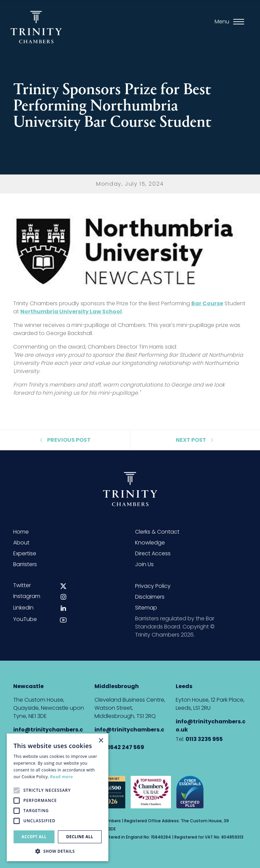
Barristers (25, 564)
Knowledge (150, 543)
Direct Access (153, 553)
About (21, 543)
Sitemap (146, 608)
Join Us (144, 564)
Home (21, 532)
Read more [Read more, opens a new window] (61, 777)
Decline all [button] (80, 837)
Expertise (25, 553)
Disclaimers (150, 597)
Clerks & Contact (157, 532)
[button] (58, 851)
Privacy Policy (153, 586)
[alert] (58, 797)
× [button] (101, 741)
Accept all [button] (34, 837)
